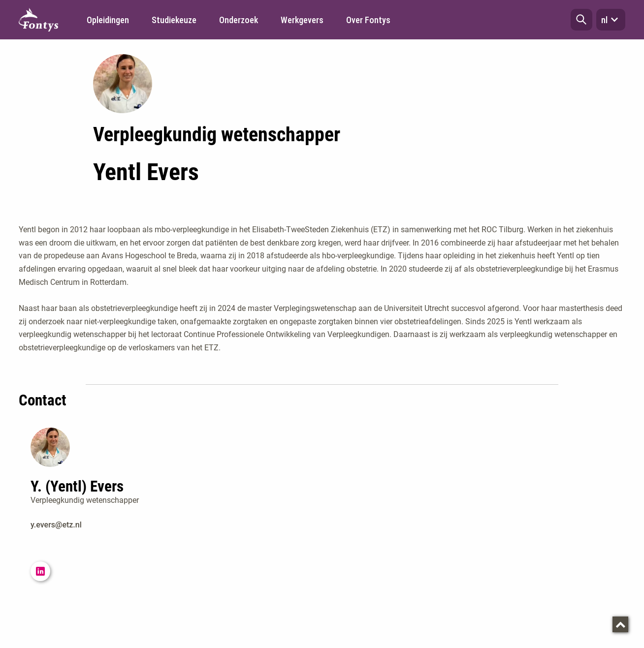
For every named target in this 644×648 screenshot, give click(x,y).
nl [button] (611, 20)
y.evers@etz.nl (56, 525)
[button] (581, 20)
